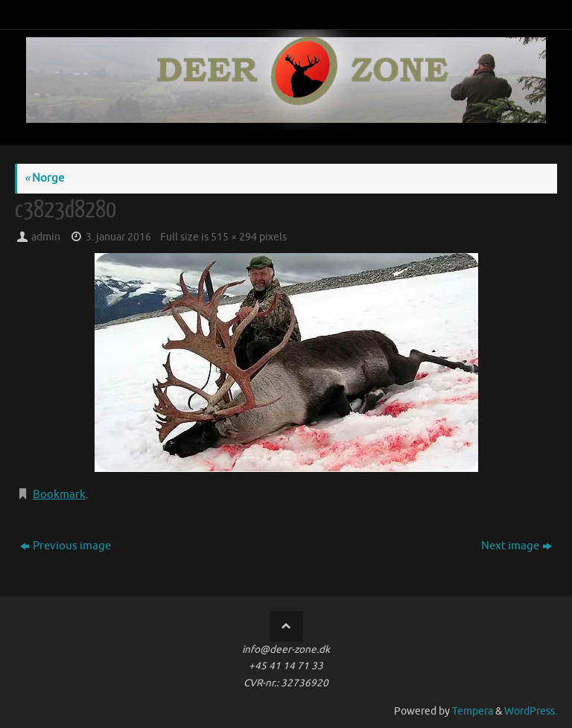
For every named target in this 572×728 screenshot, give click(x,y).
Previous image (66, 546)
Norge (44, 178)
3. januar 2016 (118, 237)
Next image (517, 546)
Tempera (473, 711)
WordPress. (531, 711)
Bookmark (59, 495)
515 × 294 (234, 237)
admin (46, 237)
